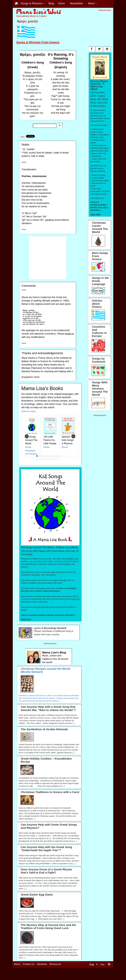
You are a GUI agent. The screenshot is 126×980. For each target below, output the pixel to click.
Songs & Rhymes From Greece (38, 42)
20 (55, 459)
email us (69, 334)
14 (42, 459)
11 (60, 456)
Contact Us (29, 964)
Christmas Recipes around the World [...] (43, 701)
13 (39, 459)
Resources (55, 964)
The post (23, 701)
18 (51, 459)
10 (58, 456)
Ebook (28, 447)
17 (48, 459)
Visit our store (29, 411)
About (17, 964)
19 (53, 459)
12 (37, 459)
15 (44, 459)
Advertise (42, 964)
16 (46, 459)
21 (58, 459)
